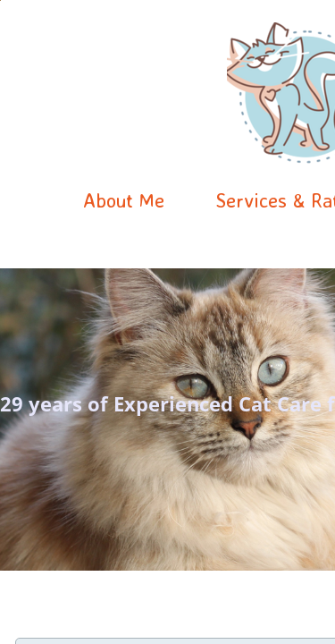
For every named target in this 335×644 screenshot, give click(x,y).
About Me (124, 200)
